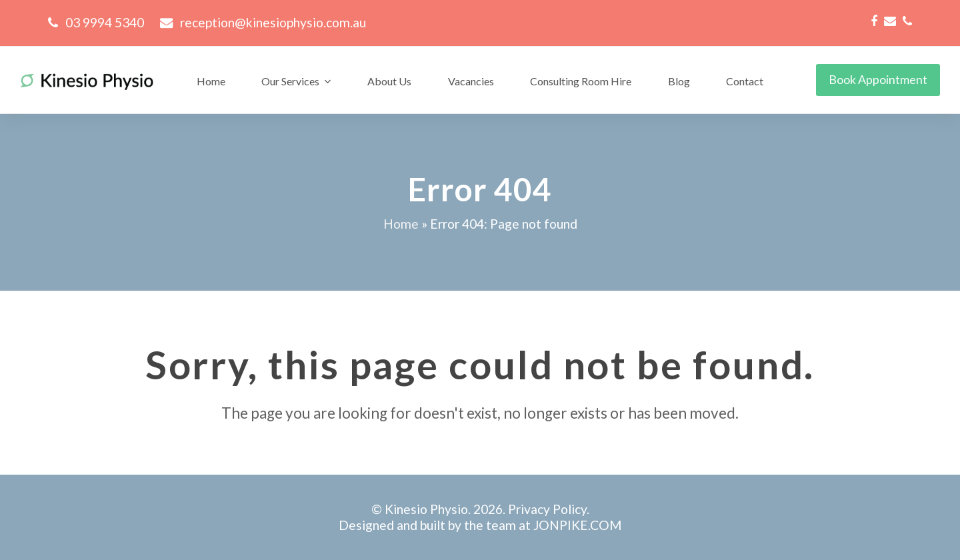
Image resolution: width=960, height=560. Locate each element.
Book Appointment (878, 79)
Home (401, 224)
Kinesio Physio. (428, 509)
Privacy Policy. (549, 509)
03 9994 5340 (105, 22)
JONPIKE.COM (577, 525)
